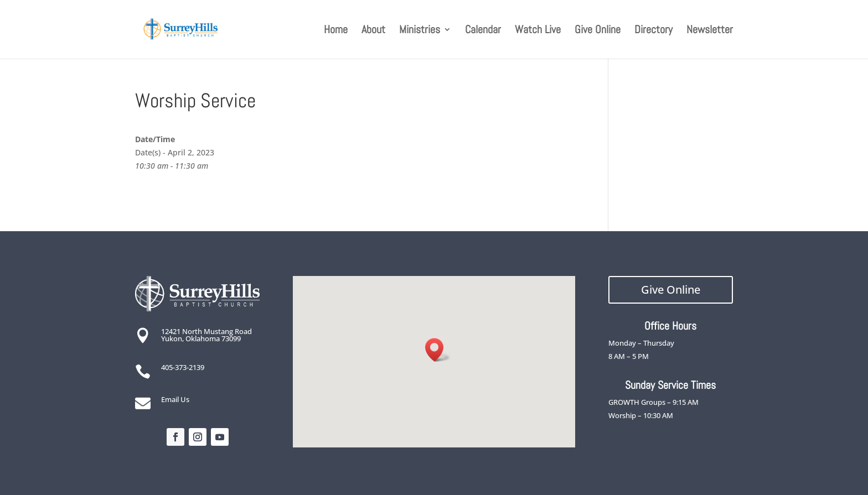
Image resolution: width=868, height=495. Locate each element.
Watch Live (538, 31)
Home (336, 31)
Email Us (175, 399)
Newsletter (710, 31)
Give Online (598, 31)
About (373, 31)
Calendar (483, 31)
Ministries (420, 31)
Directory (653, 31)
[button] (438, 350)
